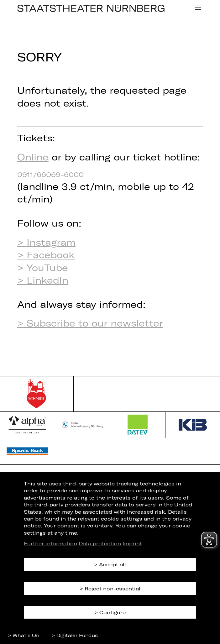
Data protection (100, 543)
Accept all (113, 564)
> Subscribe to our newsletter (90, 323)
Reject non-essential (113, 588)
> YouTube (43, 267)
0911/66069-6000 (50, 174)
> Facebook (46, 255)
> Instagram (46, 242)
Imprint (132, 543)
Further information (50, 543)
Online (33, 157)
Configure (113, 612)
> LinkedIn (43, 280)
